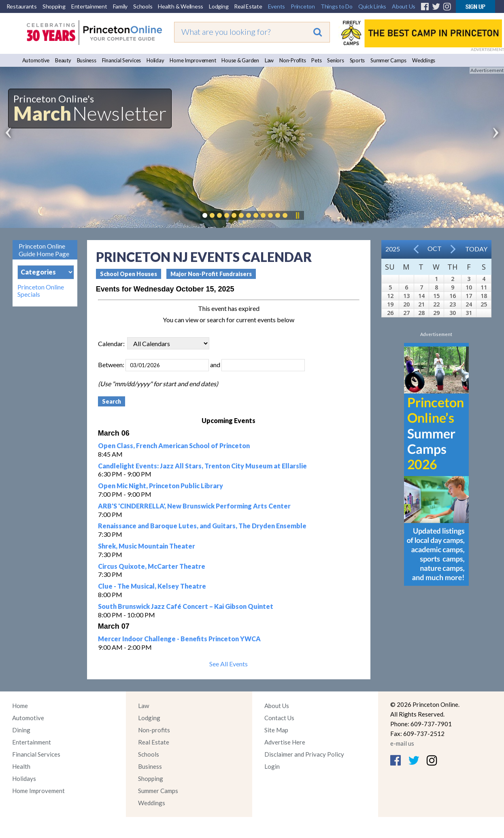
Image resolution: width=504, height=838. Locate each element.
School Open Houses (129, 274)
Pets (316, 60)
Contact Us (279, 718)
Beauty (63, 60)
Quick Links (372, 6)
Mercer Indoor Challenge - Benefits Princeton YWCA (179, 639)
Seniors (335, 60)
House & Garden (240, 60)
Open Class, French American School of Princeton (174, 446)
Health (21, 766)
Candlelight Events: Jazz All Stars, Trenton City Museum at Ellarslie (202, 466)
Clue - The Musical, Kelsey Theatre (152, 586)
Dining (21, 730)
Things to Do (337, 6)
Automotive (36, 60)
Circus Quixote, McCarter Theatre (152, 566)
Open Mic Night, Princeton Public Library (161, 486)
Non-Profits (292, 60)
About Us (404, 6)
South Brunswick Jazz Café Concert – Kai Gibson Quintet (186, 606)
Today (476, 249)
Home (20, 706)
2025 (393, 249)
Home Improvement (193, 60)
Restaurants (22, 6)
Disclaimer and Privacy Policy (304, 754)
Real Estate (248, 6)
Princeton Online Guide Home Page (44, 250)
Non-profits (154, 730)
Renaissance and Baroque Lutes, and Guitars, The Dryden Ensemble (202, 526)
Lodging (219, 6)
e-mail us (402, 743)
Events (277, 6)
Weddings (424, 60)
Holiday (155, 60)
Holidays (24, 778)
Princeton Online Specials (41, 291)
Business (87, 60)
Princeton (303, 6)
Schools (143, 6)
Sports (357, 60)
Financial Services (122, 60)
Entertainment (89, 6)
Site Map (276, 730)
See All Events (229, 664)
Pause (297, 215)
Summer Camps (388, 60)
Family (120, 6)
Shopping (54, 6)
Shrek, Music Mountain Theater (147, 546)
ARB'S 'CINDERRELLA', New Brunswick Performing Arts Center (194, 506)
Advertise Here (285, 742)
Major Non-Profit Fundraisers (211, 274)
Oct (435, 248)
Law (269, 60)
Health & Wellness (181, 6)
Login (272, 766)
